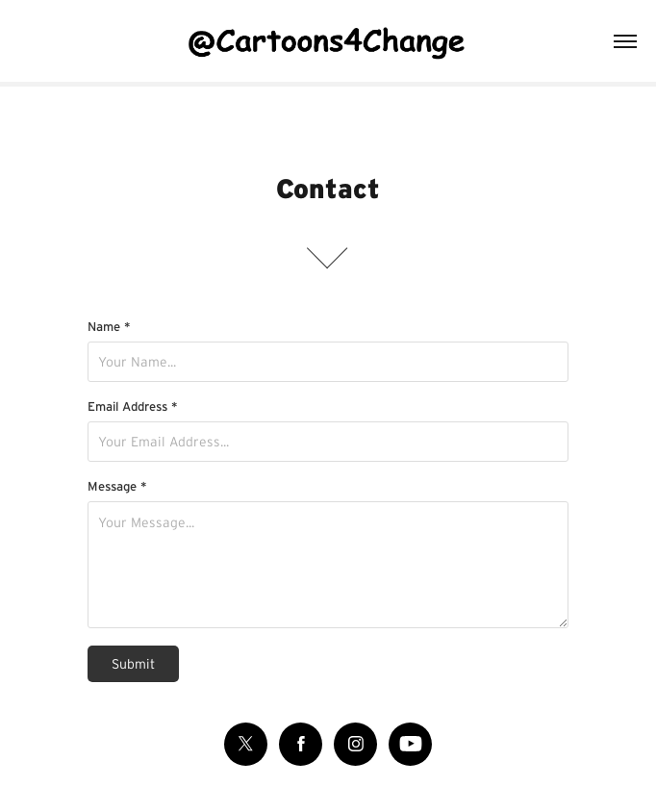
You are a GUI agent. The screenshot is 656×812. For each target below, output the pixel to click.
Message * (117, 486)
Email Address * (133, 406)
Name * (109, 327)
